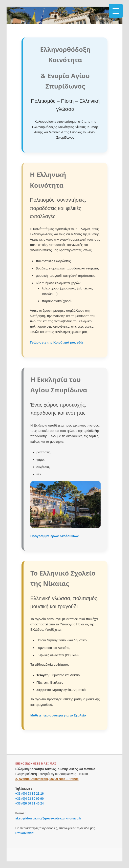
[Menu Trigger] (116, 11)
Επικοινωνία (25, 833)
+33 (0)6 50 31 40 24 (30, 803)
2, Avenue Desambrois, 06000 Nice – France (47, 779)
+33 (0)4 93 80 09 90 (30, 799)
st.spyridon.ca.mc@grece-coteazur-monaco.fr (48, 818)
